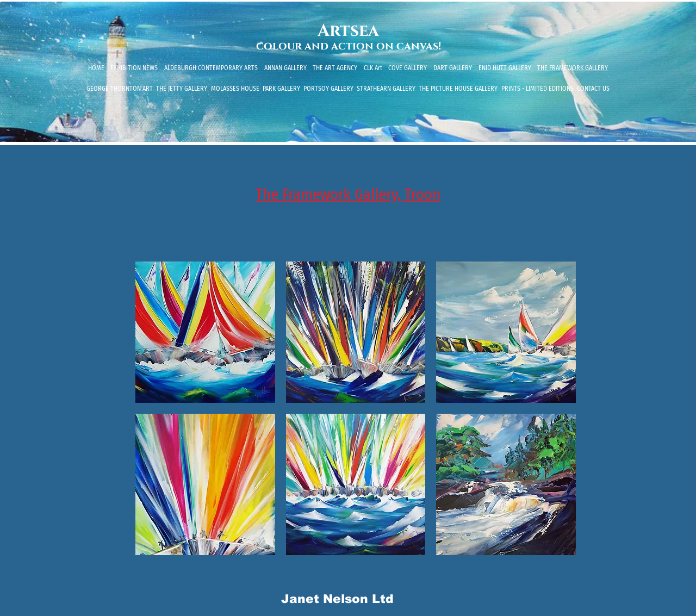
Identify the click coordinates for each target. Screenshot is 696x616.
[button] (205, 332)
